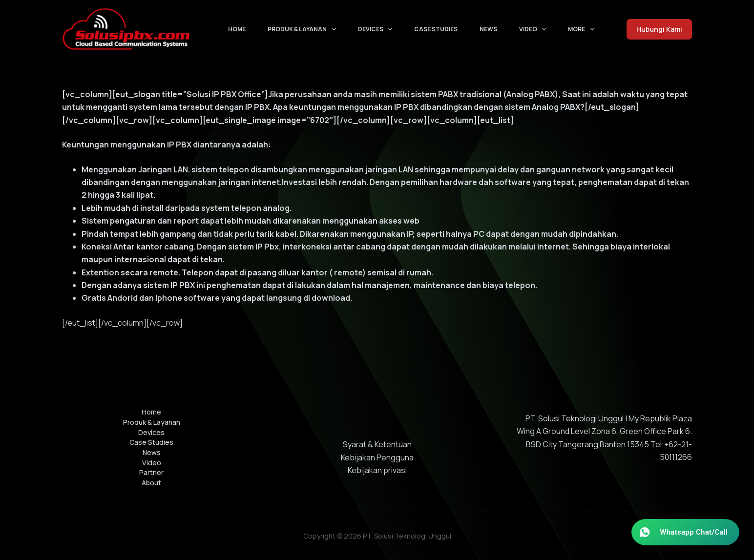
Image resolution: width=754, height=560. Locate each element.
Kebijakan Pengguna (377, 457)
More (583, 29)
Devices (377, 29)
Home (237, 29)
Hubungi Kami (659, 29)
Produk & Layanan (304, 29)
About (151, 483)
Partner (151, 473)
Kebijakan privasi (377, 470)
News (488, 29)
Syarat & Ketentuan (377, 444)
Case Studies (436, 29)
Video (534, 29)
